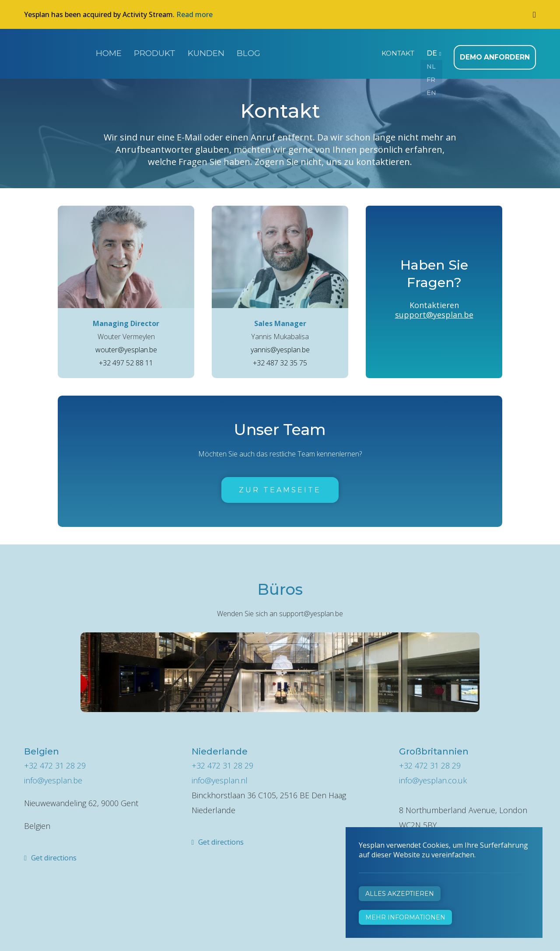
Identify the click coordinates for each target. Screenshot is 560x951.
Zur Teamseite (280, 485)
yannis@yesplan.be (280, 345)
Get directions (54, 853)
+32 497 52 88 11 (126, 358)
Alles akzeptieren (400, 894)
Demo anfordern (498, 53)
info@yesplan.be (53, 776)
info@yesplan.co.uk (433, 776)
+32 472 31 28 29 (55, 761)
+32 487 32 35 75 (280, 358)
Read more (194, 14)
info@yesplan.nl (220, 776)
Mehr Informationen (405, 917)
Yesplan (57, 52)
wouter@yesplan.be (126, 345)
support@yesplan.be (434, 310)
